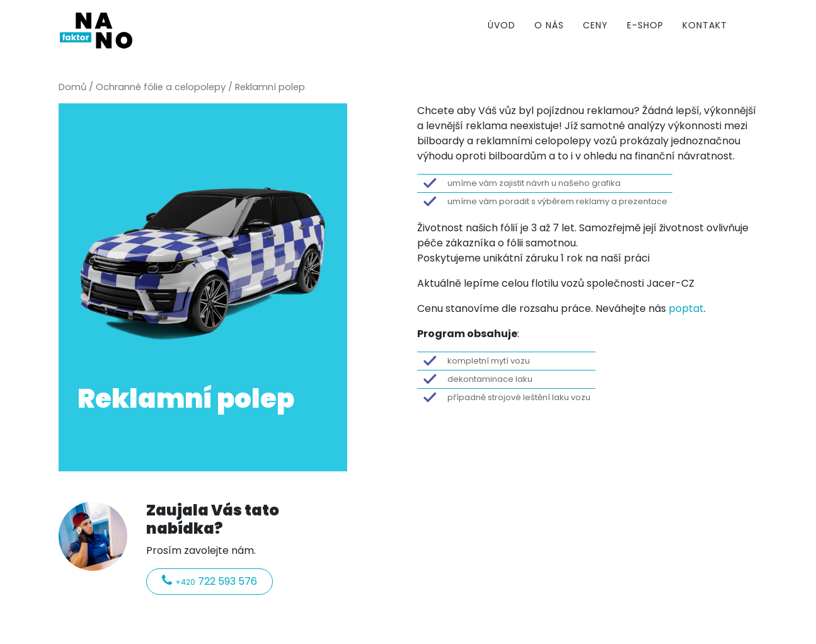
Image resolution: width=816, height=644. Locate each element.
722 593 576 (210, 581)
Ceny (595, 25)
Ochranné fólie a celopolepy (161, 87)
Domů (72, 87)
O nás (549, 25)
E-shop (645, 25)
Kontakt (705, 25)
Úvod (502, 25)
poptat (686, 308)
